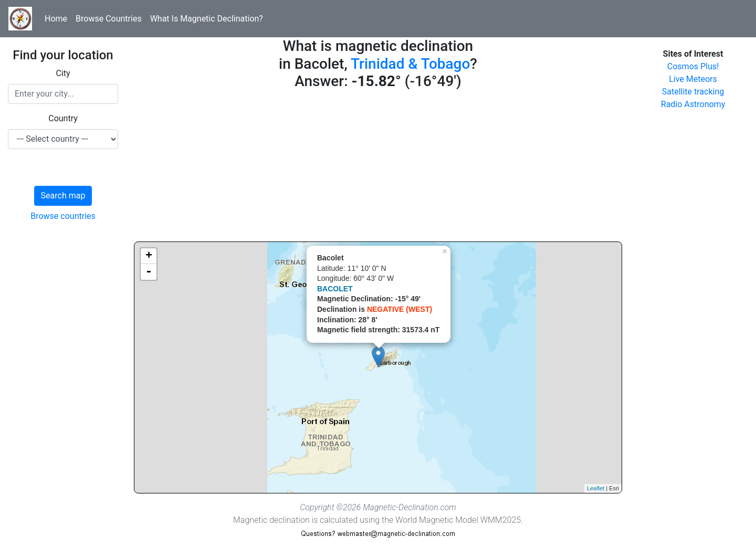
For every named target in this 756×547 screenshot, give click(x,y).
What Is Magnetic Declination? (207, 19)
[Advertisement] (378, 168)
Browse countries (63, 216)
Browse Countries (109, 19)
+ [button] (149, 256)
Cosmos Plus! (693, 66)
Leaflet (596, 488)
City (63, 73)
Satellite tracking (693, 92)
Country (63, 118)
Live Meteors (693, 79)
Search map (63, 196)
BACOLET (335, 289)
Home (56, 19)
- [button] (149, 272)
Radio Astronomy (693, 104)
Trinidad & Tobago (410, 64)
